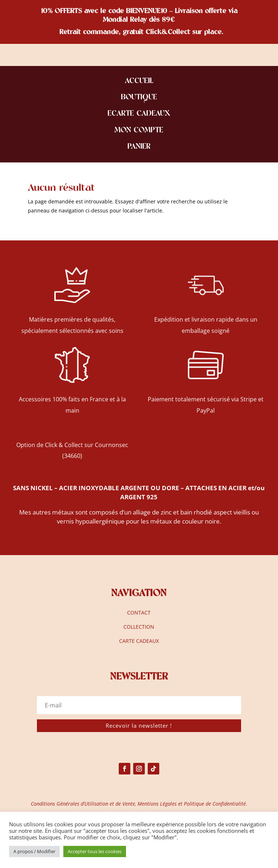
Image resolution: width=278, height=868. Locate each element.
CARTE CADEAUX (139, 641)
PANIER (139, 147)
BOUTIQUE (139, 98)
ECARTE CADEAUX (139, 114)
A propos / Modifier (34, 851)
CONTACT (139, 613)
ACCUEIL (139, 81)
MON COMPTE (139, 131)
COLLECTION (139, 627)
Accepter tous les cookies (95, 851)
